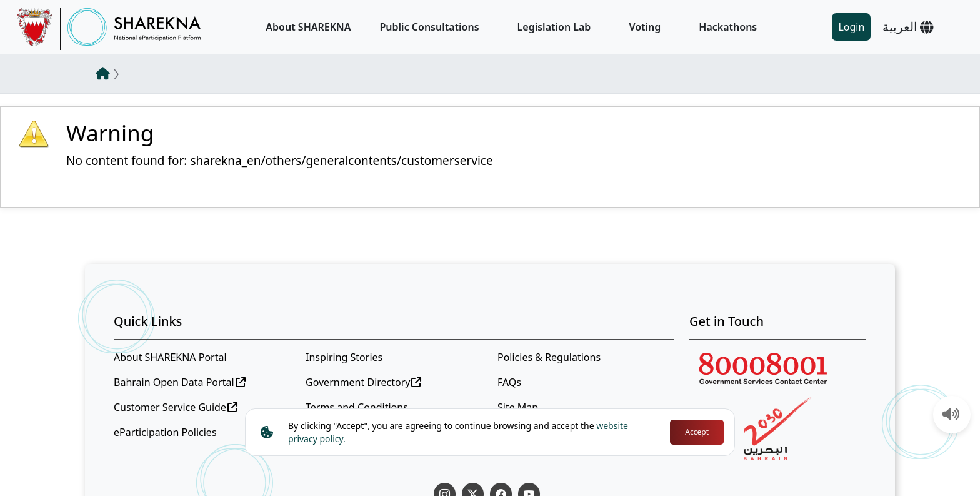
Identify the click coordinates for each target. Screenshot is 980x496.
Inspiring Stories (344, 357)
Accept (697, 432)
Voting (645, 27)
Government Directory (364, 382)
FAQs (509, 382)
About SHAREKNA (308, 27)
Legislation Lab (554, 27)
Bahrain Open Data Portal (180, 382)
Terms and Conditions (357, 407)
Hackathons (728, 27)
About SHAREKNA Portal (170, 357)
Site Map (518, 407)
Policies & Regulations (549, 357)
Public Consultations (430, 27)
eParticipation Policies (165, 432)
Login (851, 27)
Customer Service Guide (176, 407)
